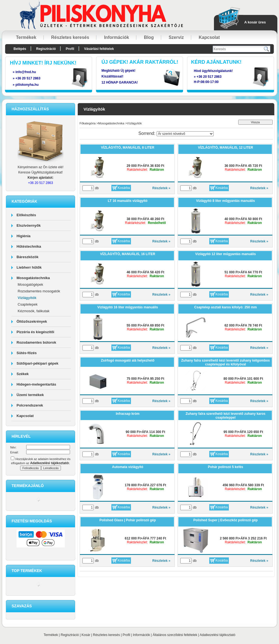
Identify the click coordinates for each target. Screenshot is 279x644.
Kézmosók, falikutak (34, 311)
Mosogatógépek (30, 284)
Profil (126, 635)
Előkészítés (26, 215)
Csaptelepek (28, 304)
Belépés (20, 49)
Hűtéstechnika (29, 246)
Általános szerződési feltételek (175, 635)
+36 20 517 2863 (209, 77)
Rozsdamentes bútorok (36, 342)
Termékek (51, 635)
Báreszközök (27, 257)
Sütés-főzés (27, 353)
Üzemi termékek (30, 395)
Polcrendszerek (30, 405)
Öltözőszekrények (32, 321)
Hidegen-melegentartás (36, 384)
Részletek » (161, 188)
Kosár (86, 635)
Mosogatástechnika (33, 278)
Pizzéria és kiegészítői (35, 332)
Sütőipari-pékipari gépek (37, 363)
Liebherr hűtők (29, 267)
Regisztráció (70, 635)
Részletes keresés (106, 635)
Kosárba (124, 188)
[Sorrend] (185, 134)
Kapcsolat (25, 416)
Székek (23, 374)
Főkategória (88, 123)
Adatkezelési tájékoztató (217, 635)
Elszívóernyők (29, 225)
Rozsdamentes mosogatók (39, 291)
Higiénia (24, 236)
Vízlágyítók (27, 298)
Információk (141, 635)
